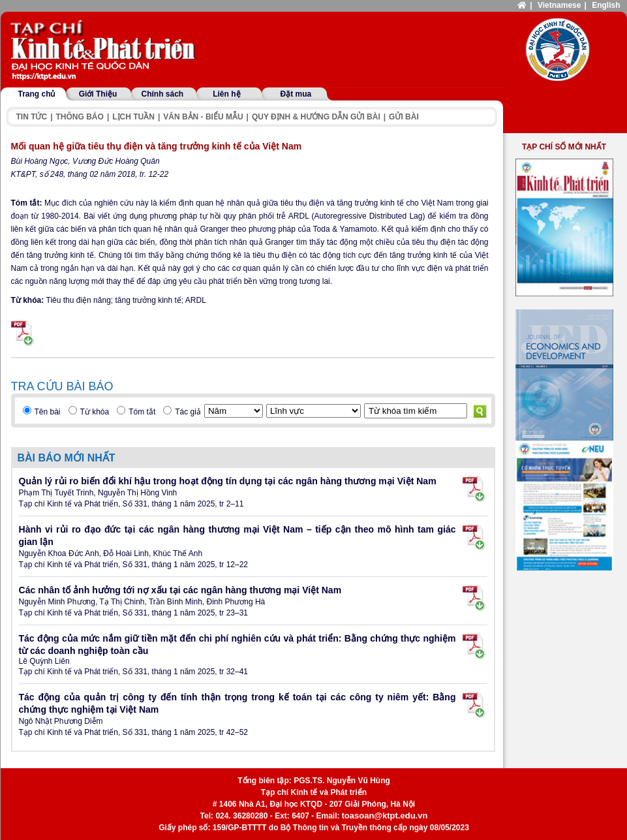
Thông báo (80, 117)
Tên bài (48, 412)
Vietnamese (559, 5)
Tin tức (32, 117)
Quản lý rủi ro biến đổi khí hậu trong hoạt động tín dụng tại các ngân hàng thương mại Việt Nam (228, 481)
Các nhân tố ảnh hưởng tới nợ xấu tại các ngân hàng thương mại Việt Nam (180, 590)
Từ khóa (95, 412)
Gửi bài (404, 117)
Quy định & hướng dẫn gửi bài (316, 117)
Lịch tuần (133, 117)
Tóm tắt (142, 412)
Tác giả (188, 412)
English (606, 5)
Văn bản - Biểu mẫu (203, 117)
